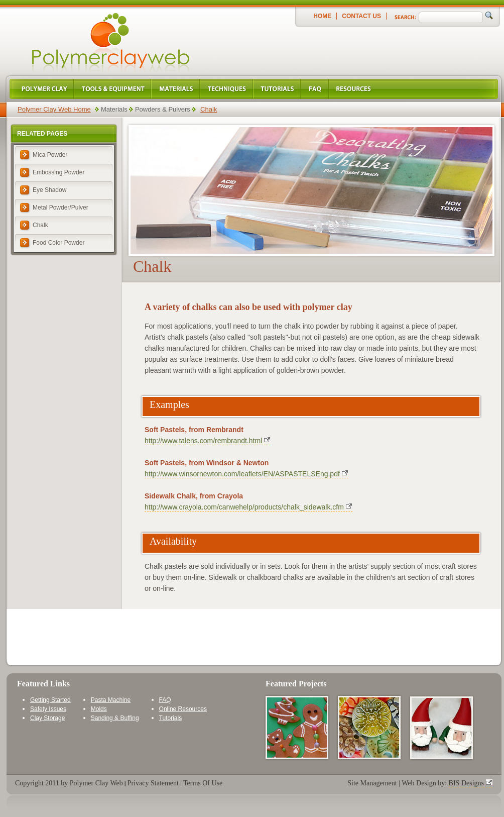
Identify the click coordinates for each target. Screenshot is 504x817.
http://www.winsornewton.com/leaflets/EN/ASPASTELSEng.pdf (242, 474)
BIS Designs (466, 783)
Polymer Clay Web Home (54, 109)
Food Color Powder (58, 243)
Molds (99, 709)
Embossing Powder (58, 172)
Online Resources (183, 709)
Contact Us (361, 16)
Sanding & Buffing (115, 718)
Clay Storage (47, 718)
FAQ (165, 700)
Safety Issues (48, 709)
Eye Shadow (49, 190)
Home (322, 16)
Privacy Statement (153, 783)
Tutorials (171, 718)
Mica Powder (50, 155)
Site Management (372, 783)
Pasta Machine (111, 700)
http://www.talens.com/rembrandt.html (203, 441)
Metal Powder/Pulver (60, 208)
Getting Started (50, 700)
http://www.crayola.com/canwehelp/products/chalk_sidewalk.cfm (244, 507)
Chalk (209, 109)
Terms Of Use (203, 783)
